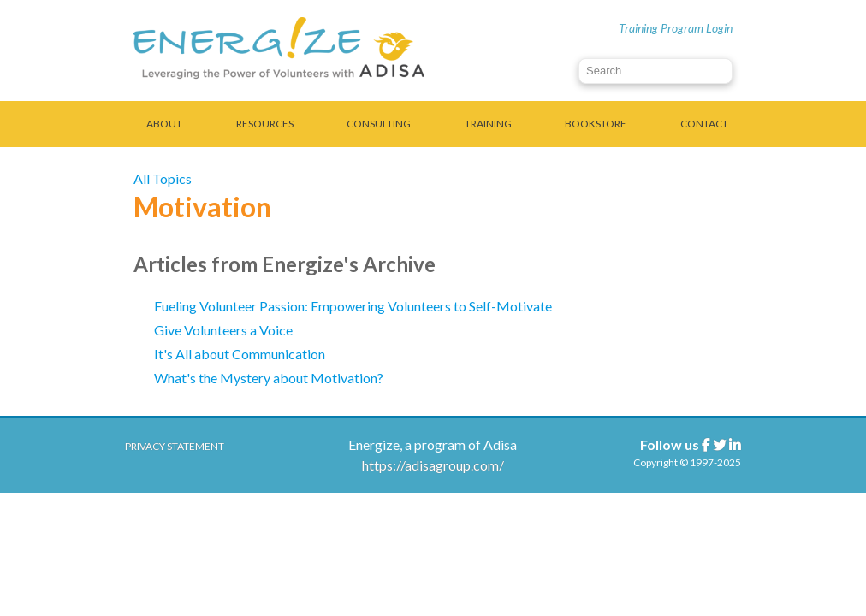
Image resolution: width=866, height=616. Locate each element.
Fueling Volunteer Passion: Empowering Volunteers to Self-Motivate (353, 306)
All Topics (163, 178)
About (164, 124)
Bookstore (596, 124)
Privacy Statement (175, 446)
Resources (265, 124)
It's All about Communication (240, 354)
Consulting (379, 124)
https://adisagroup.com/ (433, 465)
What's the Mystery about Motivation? (269, 378)
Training (488, 124)
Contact (704, 124)
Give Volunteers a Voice (223, 330)
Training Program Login (676, 28)
